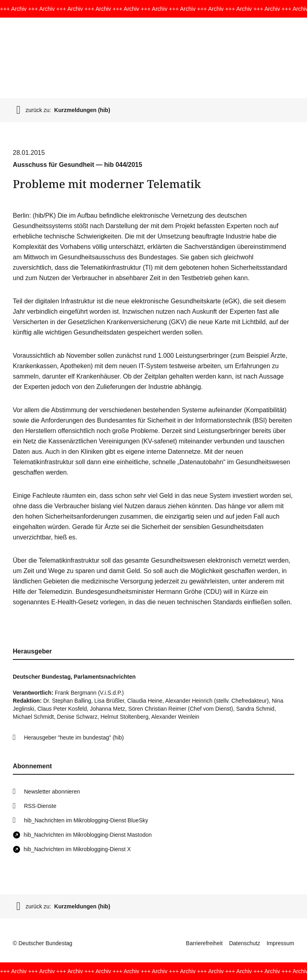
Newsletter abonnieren (52, 792)
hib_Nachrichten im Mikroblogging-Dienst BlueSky (86, 820)
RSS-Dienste (40, 806)
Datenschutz (245, 943)
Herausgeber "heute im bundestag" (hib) (74, 738)
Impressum (280, 943)
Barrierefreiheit (204, 943)
